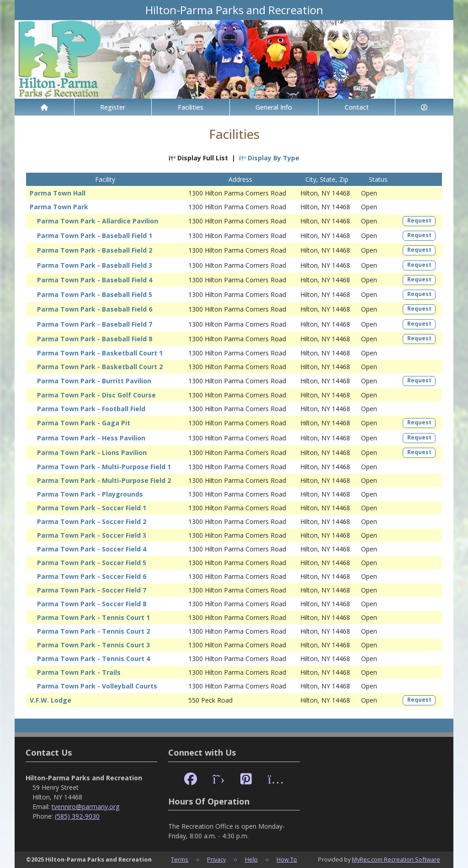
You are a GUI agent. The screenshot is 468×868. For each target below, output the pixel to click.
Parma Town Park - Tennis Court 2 (93, 631)
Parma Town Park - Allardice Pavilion (98, 221)
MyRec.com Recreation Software (396, 859)
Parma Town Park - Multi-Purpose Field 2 (104, 480)
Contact (357, 107)
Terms (180, 859)
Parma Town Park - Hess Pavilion (91, 438)
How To (287, 859)
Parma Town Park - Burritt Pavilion (94, 381)
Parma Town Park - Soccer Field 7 (92, 590)
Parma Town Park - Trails (79, 672)
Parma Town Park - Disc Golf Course (96, 395)
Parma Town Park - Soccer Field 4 (92, 549)
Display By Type (269, 158)
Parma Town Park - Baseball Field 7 (95, 324)
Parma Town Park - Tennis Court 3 (93, 645)
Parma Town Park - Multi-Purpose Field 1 (104, 467)
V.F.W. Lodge (51, 700)
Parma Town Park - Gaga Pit (84, 423)
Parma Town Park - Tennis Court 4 (93, 659)
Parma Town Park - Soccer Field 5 (92, 563)
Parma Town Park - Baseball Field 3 (95, 265)
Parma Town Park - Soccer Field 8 (92, 604)
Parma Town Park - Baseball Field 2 (95, 250)
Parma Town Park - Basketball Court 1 (100, 353)
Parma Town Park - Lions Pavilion (92, 453)
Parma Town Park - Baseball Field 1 (95, 236)
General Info (274, 107)
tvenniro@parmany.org (85, 807)
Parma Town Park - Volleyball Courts (97, 686)
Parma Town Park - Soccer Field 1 (92, 508)
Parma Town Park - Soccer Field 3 (92, 535)
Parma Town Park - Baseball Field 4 (95, 280)
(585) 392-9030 (77, 816)
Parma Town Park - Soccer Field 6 (92, 576)
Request (419, 220)
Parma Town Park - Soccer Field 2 (92, 521)
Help (251, 859)
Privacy (216, 859)
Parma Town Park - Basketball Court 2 (100, 367)
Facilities (191, 107)
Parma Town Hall (58, 193)
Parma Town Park (59, 207)
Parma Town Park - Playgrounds (90, 494)
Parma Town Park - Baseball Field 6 (95, 309)
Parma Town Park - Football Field (91, 409)
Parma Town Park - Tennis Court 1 (93, 617)
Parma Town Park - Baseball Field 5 (95, 294)
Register (113, 107)
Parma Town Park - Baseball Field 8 (95, 339)
